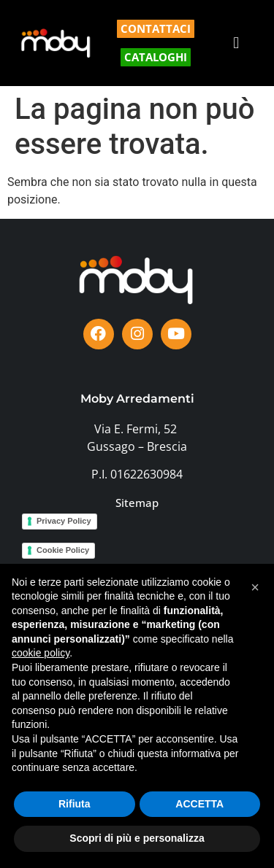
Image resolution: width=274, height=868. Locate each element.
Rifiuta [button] (75, 804)
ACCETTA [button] (199, 804)
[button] (236, 43)
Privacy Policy (64, 521)
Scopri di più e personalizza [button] (137, 838)
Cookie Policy (63, 550)
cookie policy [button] (41, 653)
